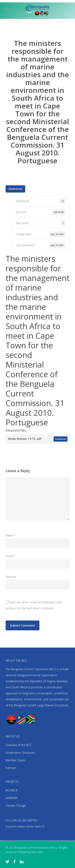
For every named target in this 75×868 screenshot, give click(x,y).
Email (10, 556)
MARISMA (11, 798)
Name (11, 535)
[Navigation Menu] (6, 9)
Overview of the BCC (19, 745)
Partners (11, 768)
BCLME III (11, 790)
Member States (16, 760)
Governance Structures (20, 753)
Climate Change (16, 806)
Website (11, 577)
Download (15, 189)
